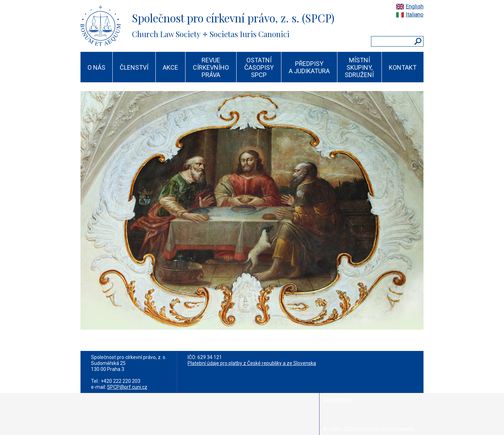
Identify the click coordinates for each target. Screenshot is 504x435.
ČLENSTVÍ (134, 67)
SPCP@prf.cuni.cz (127, 387)
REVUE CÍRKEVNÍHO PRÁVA (211, 67)
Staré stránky (338, 399)
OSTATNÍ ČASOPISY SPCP (259, 67)
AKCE (170, 67)
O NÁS (96, 67)
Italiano (415, 15)
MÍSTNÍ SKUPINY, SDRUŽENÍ (359, 67)
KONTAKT (403, 67)
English (415, 6)
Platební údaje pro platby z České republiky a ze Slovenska (252, 363)
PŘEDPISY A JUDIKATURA (309, 67)
